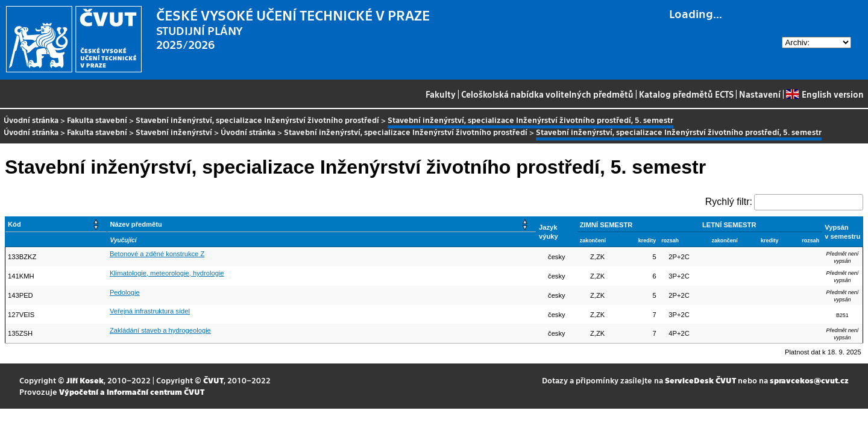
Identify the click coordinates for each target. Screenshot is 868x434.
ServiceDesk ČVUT (700, 380)
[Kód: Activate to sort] (56, 225)
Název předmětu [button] (136, 224)
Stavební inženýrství (174, 132)
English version (825, 94)
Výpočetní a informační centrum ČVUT (132, 392)
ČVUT (213, 380)
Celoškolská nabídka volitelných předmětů (547, 94)
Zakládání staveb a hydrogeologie (160, 330)
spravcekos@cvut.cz (809, 380)
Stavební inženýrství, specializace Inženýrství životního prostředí (257, 120)
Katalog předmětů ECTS (686, 94)
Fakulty (441, 94)
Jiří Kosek (85, 380)
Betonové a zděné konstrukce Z (157, 254)
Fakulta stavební (97, 120)
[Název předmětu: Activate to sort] (322, 225)
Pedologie (125, 292)
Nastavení (760, 94)
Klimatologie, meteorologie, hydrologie (167, 273)
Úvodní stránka (31, 120)
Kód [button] (14, 224)
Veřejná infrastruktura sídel (150, 311)
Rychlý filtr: (729, 202)
